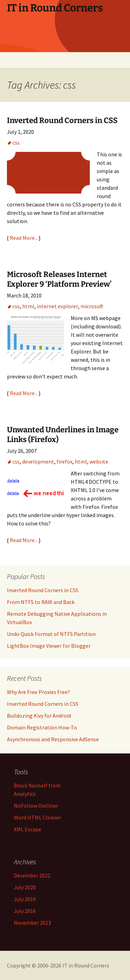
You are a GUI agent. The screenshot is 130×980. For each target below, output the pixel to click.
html (28, 306)
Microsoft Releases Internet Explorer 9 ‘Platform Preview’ (59, 279)
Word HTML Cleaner (37, 817)
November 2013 (32, 923)
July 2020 (25, 887)
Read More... (24, 238)
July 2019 (25, 899)
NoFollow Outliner (36, 806)
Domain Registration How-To (42, 727)
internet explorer (57, 306)
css (16, 142)
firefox (64, 462)
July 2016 (25, 911)
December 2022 (32, 875)
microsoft (92, 306)
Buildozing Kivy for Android (39, 716)
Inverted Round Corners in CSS (62, 120)
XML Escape (28, 829)
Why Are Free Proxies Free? (38, 692)
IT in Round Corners (86, 965)
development (38, 462)
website (99, 462)
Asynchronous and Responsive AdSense (53, 739)
